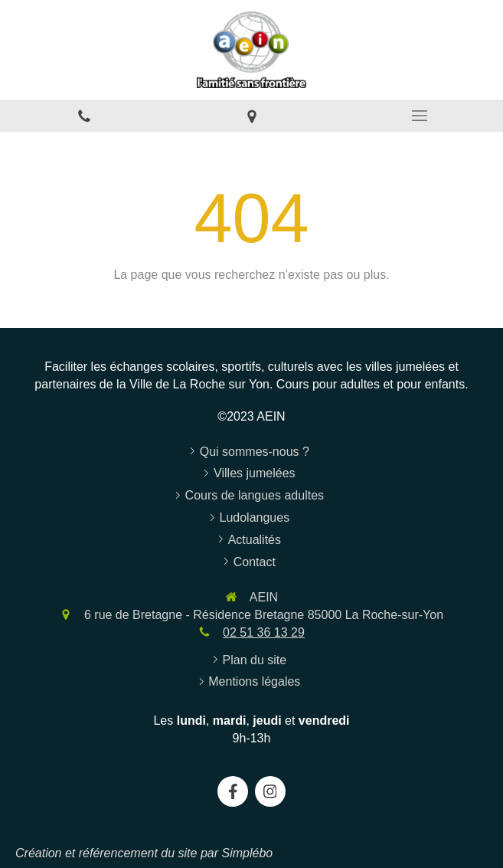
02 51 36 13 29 (264, 632)
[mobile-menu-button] (419, 116)
